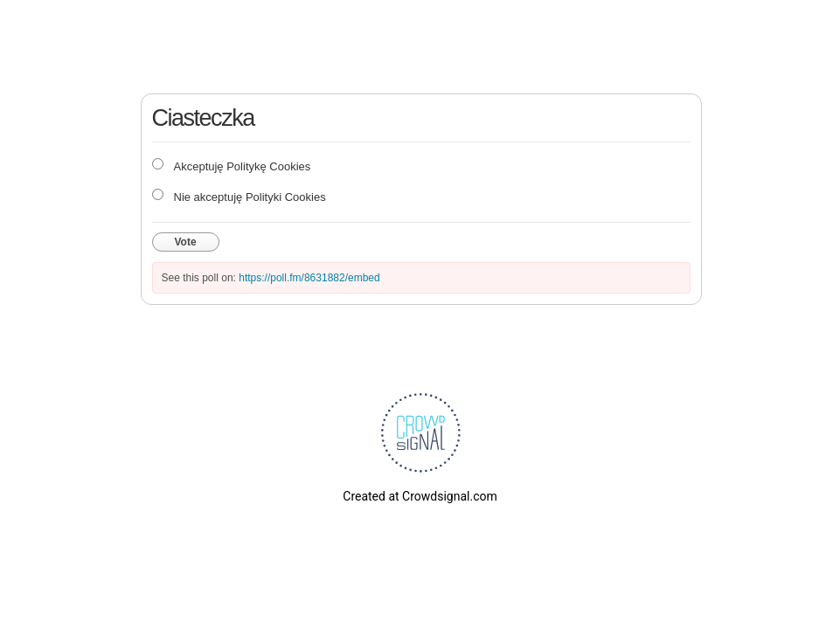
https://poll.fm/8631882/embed (309, 278)
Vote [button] (186, 242)
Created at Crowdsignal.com (420, 496)
